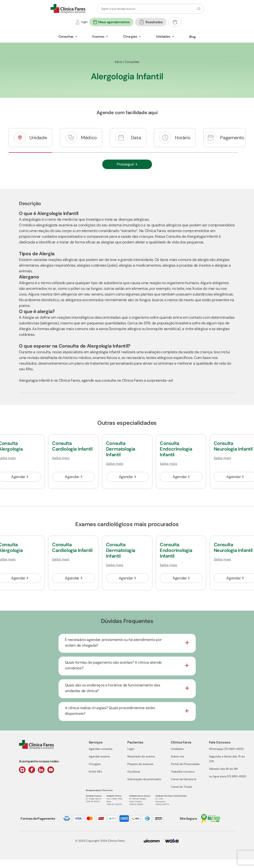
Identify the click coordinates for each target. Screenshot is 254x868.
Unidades (163, 36)
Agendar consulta (101, 749)
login (84, 22)
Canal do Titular (182, 787)
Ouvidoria (134, 772)
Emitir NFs (95, 772)
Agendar (74, 477)
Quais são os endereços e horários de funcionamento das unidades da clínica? (113, 688)
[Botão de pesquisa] (198, 9)
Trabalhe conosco (183, 772)
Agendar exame (99, 756)
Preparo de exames (140, 764)
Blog (192, 37)
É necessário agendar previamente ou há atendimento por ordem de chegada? (113, 642)
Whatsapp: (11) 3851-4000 (226, 749)
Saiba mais (61, 458)
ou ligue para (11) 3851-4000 (228, 776)
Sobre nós (178, 756)
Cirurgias (130, 36)
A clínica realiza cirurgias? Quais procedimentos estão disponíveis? (110, 711)
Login (131, 749)
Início (118, 62)
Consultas (66, 36)
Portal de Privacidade (185, 764)
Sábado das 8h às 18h (223, 769)
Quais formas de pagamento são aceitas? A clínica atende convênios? (113, 665)
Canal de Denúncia (184, 779)
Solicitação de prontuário (144, 779)
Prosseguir (127, 164)
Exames (98, 36)
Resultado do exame (141, 756)
